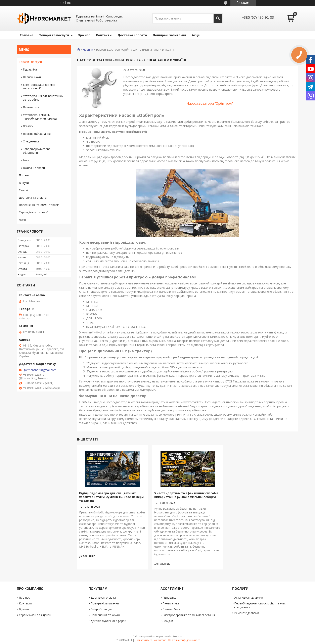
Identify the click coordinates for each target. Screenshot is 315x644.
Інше (26, 160)
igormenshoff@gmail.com (40, 370)
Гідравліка (30, 69)
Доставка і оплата (132, 35)
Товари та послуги (54, 35)
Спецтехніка (31, 141)
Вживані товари (34, 168)
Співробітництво (102, 609)
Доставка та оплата (33, 198)
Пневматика (31, 107)
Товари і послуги (30, 62)
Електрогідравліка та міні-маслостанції (189, 615)
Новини (88, 50)
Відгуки (24, 183)
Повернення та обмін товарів (39, 205)
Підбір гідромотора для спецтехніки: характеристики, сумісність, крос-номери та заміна (111, 497)
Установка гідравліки (249, 597)
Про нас (84, 35)
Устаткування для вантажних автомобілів (43, 98)
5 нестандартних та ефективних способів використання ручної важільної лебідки (186, 495)
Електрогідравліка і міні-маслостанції (39, 86)
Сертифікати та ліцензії (35, 615)
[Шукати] (218, 18)
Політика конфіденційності (184, 640)
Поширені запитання (169, 35)
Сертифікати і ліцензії (34, 212)
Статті (23, 190)
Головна (27, 35)
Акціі (196, 35)
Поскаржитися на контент (150, 640)
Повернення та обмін (105, 615)
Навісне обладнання (37, 134)
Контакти (104, 35)
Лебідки (28, 126)
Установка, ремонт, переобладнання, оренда (40, 117)
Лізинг (23, 220)
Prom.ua (178, 636)
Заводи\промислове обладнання (37, 151)
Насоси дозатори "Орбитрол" (210, 103)
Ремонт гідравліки (247, 613)
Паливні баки (32, 77)
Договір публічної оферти (108, 621)
